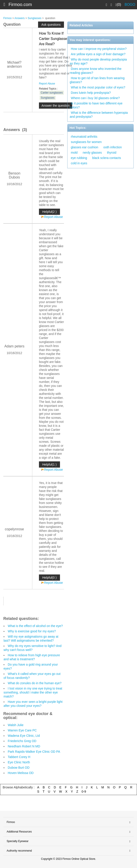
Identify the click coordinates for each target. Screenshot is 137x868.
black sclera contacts (107, 158)
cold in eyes (79, 163)
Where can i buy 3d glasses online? (95, 98)
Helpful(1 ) (49, 464)
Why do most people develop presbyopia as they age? (98, 61)
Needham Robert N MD (24, 746)
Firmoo (7, 18)
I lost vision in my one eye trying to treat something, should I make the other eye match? (33, 692)
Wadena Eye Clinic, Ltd (24, 736)
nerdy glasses (92, 153)
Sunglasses (35, 18)
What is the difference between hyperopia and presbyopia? (99, 115)
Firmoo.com (20, 4)
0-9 (84, 792)
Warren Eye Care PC (22, 730)
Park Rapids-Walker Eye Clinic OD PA (34, 752)
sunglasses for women (86, 142)
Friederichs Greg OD (22, 741)
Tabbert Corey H (19, 757)
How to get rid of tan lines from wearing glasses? (97, 80)
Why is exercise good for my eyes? (32, 631)
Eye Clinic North (19, 762)
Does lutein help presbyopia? (91, 93)
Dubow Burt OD (19, 768)
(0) (118, 5)
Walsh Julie (16, 725)
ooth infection (113, 147)
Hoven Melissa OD (21, 773)
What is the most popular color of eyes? (98, 87)
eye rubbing (79, 158)
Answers (19, 18)
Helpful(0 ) (49, 578)
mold (74, 153)
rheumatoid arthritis (84, 137)
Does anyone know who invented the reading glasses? (96, 71)
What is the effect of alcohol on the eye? (35, 626)
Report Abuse (47, 84)
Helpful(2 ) (49, 212)
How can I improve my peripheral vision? (99, 49)
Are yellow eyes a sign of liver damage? (98, 54)
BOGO (130, 5)
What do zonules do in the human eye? (35, 683)
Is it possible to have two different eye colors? (96, 105)
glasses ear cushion (85, 147)
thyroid (112, 153)
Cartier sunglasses (52, 93)
